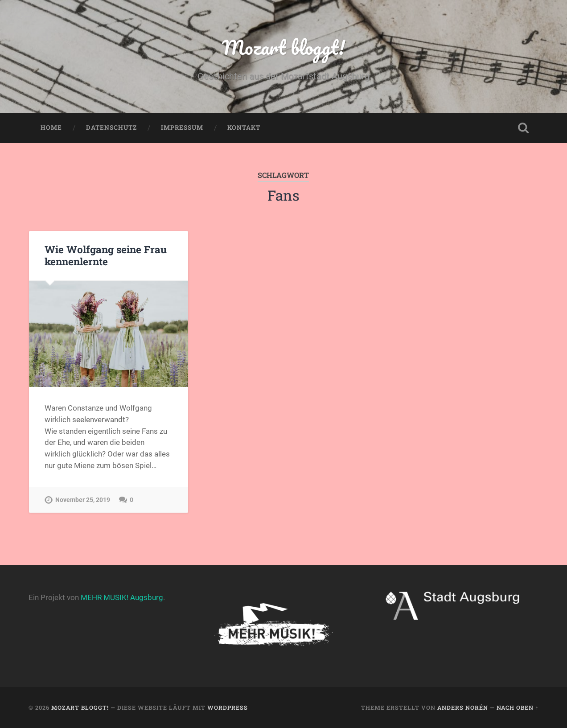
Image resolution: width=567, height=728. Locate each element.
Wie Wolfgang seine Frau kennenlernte (106, 255)
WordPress (228, 707)
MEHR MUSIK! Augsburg (122, 597)
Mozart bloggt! (283, 47)
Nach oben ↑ (518, 707)
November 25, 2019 (83, 500)
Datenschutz (111, 128)
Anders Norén (463, 707)
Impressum (182, 128)
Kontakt (244, 128)
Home (51, 128)
